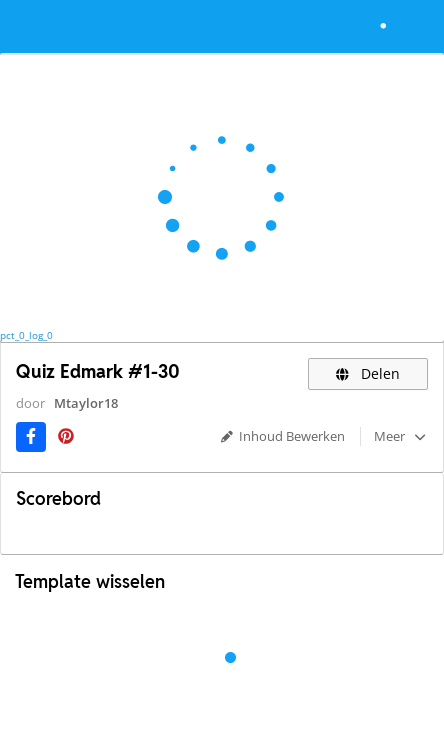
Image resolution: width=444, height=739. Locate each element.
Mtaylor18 (86, 403)
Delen (368, 373)
